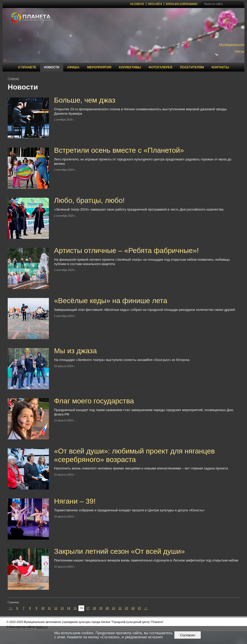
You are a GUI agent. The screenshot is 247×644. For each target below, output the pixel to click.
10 (43, 608)
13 (62, 608)
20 (107, 608)
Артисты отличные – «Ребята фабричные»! (126, 251)
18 (94, 608)
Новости (52, 67)
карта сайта (155, 3)
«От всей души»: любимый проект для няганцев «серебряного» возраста (134, 455)
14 (69, 608)
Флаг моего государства (94, 401)
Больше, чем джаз (85, 100)
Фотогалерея (161, 67)
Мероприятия (99, 67)
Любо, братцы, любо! (89, 200)
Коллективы (130, 67)
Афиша (73, 67)
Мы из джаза (75, 351)
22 (120, 608)
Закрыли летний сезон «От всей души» (119, 551)
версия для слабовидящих (182, 3)
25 (139, 608)
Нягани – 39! (75, 501)
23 (127, 608)
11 (49, 608)
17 (88, 608)
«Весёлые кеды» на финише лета (111, 301)
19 (101, 608)
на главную (137, 3)
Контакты (220, 67)
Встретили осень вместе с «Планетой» (119, 150)
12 (56, 608)
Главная (13, 78)
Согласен (188, 635)
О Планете (27, 67)
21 (114, 608)
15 (75, 608)
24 (133, 608)
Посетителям (192, 67)
